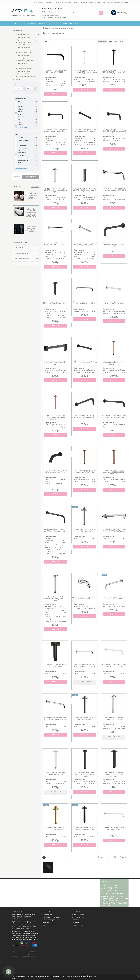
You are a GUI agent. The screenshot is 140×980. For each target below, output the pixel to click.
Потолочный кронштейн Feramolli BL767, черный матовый (114, 774)
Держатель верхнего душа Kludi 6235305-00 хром (85, 598)
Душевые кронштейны (25, 61)
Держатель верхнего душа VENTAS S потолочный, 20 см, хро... (55, 190)
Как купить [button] (26, 248)
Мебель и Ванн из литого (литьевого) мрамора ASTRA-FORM (31, 213)
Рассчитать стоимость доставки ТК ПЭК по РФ (25, 950)
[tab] (26, 248)
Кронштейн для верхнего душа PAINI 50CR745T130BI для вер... (85, 665)
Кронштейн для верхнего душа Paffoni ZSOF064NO (55, 665)
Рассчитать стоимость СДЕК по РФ (25, 952)
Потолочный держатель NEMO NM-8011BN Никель (85, 718)
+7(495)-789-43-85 (110, 885)
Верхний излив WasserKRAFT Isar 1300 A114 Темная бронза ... (55, 530)
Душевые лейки (22, 55)
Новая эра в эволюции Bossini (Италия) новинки (31, 229)
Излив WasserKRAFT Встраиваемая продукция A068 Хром (55, 599)
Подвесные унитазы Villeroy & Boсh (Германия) (31, 196)
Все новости (35, 187)
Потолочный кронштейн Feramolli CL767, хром (55, 773)
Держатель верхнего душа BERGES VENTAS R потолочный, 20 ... (85, 72)
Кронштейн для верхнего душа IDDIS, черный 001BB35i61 (55, 71)
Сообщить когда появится (85, 682)
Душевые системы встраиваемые (23, 44)
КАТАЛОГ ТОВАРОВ (28, 24)
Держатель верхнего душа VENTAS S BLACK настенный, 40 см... (85, 363)
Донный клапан (22, 74)
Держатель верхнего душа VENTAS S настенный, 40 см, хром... (114, 304)
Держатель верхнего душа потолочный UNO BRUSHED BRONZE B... (114, 363)
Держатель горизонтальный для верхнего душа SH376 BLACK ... (114, 245)
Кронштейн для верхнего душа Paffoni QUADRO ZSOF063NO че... (55, 363)
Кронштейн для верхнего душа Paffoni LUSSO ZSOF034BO (114, 665)
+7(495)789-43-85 (52, 9)
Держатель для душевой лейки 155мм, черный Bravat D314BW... (55, 303)
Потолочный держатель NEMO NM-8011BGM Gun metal (85, 828)
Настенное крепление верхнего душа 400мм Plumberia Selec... (55, 718)
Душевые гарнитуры (24, 53)
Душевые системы (23, 40)
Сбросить (18, 177)
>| (68, 858)
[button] (26, 263)
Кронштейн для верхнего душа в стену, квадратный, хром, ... (85, 244)
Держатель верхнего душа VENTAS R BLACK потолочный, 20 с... (114, 72)
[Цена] (19, 89)
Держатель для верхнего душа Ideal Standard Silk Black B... (85, 417)
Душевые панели (23, 37)
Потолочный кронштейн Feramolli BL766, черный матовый (85, 774)
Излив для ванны (23, 66)
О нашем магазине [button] (26, 258)
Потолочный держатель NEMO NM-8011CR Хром (85, 530)
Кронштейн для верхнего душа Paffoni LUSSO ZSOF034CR (85, 303)
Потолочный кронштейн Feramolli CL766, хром (114, 718)
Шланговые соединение (25, 76)
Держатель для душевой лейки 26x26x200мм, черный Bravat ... (55, 471)
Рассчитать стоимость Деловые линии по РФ (25, 954)
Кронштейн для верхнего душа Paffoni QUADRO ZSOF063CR (114, 530)
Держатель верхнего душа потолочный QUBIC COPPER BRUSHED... (114, 472)
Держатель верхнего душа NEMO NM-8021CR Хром (114, 598)
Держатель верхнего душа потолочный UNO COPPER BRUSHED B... (55, 417)
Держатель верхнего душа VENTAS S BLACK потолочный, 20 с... (85, 190)
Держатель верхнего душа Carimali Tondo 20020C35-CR (114, 828)
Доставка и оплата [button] (26, 253)
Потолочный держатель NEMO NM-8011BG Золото (55, 828)
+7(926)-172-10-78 (110, 888)
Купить (55, 94)
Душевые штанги (23, 63)
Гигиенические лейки (24, 50)
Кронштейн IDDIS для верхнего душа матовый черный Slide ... (55, 130)
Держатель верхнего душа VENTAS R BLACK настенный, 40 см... (114, 131)
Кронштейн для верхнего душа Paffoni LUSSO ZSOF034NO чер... (114, 417)
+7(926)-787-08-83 (110, 891)
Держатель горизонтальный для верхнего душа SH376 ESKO (114, 189)
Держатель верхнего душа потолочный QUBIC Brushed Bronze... (85, 472)
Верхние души (22, 58)
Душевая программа (23, 35)
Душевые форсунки (24, 47)
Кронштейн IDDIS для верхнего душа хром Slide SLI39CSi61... (55, 244)
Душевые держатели (24, 69)
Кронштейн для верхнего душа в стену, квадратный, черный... (85, 130)
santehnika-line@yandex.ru (113, 894)
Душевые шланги (23, 71)
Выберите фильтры (31, 177)
